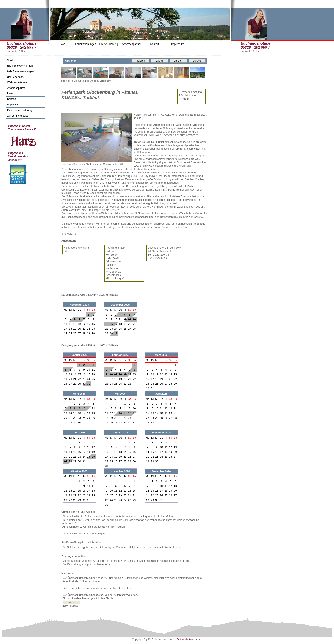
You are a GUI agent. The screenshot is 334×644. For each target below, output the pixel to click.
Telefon (141, 61)
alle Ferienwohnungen (20, 66)
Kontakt (155, 44)
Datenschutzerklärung (20, 110)
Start (63, 44)
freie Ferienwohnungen (20, 71)
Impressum (178, 44)
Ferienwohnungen (86, 44)
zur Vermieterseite (18, 116)
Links (10, 94)
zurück (197, 61)
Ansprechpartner (132, 44)
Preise (71, 602)
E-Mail (160, 61)
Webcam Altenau (17, 82)
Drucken (178, 61)
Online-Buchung (109, 44)
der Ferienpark (16, 77)
